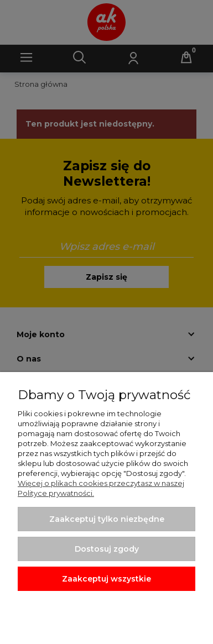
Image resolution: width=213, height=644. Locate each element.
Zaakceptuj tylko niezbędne (107, 519)
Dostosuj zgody (107, 549)
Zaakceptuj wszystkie (106, 579)
